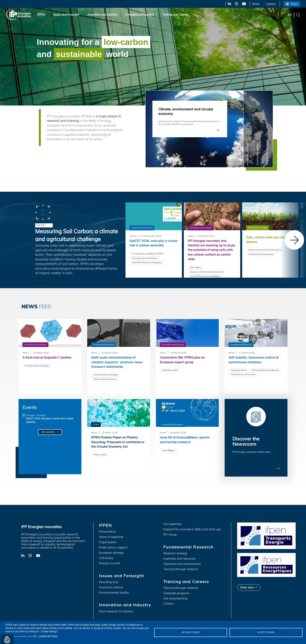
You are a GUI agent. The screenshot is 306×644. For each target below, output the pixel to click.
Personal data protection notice (19, 636)
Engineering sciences (240, 370)
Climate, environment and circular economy (209, 273)
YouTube (244, 4)
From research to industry (116, 609)
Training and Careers (176, 15)
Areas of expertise (111, 535)
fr (290, 15)
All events (48, 432)
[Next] (294, 240)
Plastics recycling (101, 455)
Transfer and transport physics (107, 380)
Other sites (247, 585)
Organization (108, 540)
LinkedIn (228, 4)
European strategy (111, 551)
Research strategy (175, 551)
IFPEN (41, 15)
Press (294, 4)
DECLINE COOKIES (191, 632)
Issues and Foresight (66, 15)
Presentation (108, 529)
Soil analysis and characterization (146, 259)
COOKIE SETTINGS (48, 636)
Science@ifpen (169, 451)
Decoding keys (109, 580)
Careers (271, 4)
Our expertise (172, 522)
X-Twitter (236, 4)
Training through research (181, 567)
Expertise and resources (179, 556)
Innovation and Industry (102, 15)
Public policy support (113, 545)
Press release (196, 268)
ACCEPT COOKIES (266, 632)
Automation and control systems (245, 380)
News (256, 4)
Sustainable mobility (171, 370)
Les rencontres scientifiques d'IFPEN (149, 254)
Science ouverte (110, 561)
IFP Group (170, 532)
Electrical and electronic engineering (246, 375)
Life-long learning (175, 596)
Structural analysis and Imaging (39, 366)
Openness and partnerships (182, 562)
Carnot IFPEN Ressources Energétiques (149, 263)
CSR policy (106, 556)
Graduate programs (177, 591)
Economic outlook (111, 585)
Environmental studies (114, 590)
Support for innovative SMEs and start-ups (192, 527)
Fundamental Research (140, 15)
